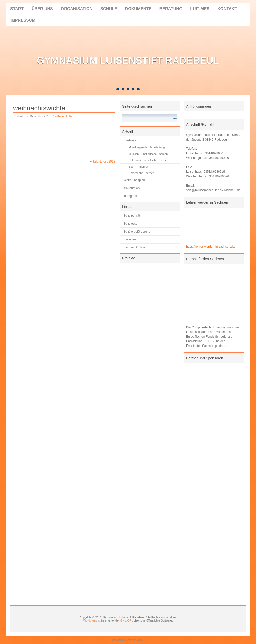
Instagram (130, 196)
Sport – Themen (139, 167)
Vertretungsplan (134, 180)
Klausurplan (131, 188)
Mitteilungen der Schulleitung (147, 147)
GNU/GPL (127, 620)
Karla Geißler (66, 116)
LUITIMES (200, 9)
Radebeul (130, 239)
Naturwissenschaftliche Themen (148, 160)
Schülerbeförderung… (138, 232)
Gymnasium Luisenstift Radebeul (128, 61)
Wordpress (90, 620)
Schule (109, 9)
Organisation (77, 9)
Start (17, 9)
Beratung (171, 9)
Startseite (130, 140)
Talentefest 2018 (104, 162)
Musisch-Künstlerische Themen (148, 154)
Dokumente (138, 9)
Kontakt (227, 9)
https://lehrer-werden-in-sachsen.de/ (211, 247)
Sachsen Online (134, 247)
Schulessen (131, 224)
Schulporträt (132, 216)
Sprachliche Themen (141, 173)
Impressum (23, 20)
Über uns (42, 9)
